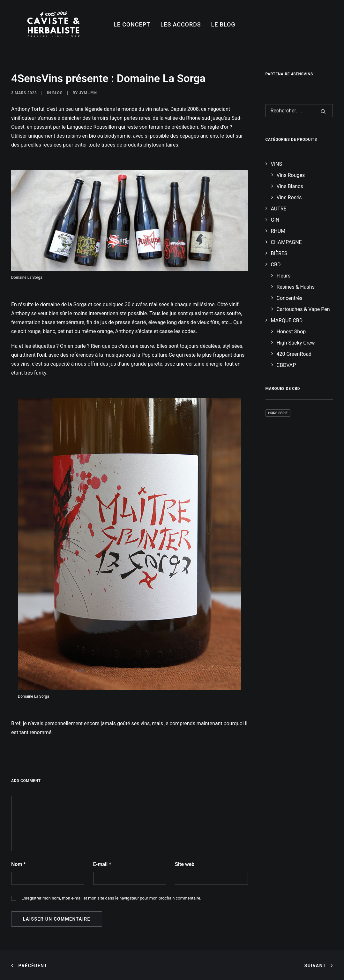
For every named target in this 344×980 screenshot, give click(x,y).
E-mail (102, 864)
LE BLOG (223, 24)
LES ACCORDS (181, 24)
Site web (185, 864)
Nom (18, 864)
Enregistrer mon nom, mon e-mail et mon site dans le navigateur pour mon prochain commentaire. (111, 898)
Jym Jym (88, 93)
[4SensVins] (54, 25)
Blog (58, 93)
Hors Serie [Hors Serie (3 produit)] (278, 413)
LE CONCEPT (132, 24)
